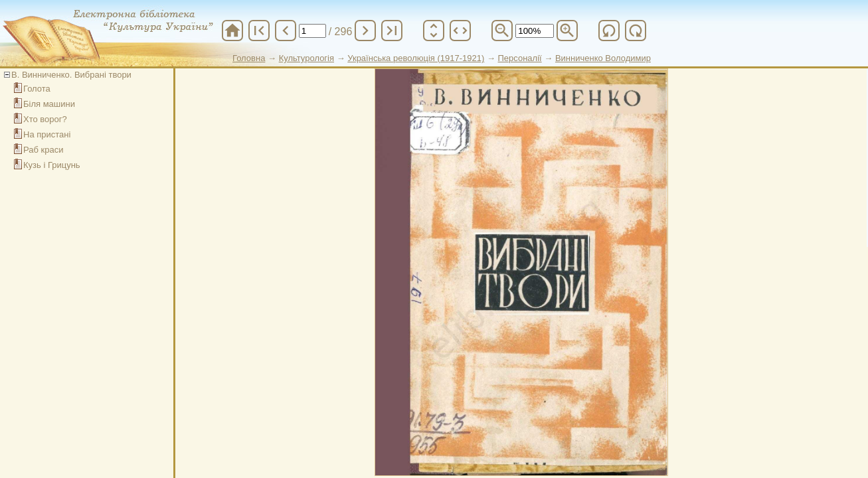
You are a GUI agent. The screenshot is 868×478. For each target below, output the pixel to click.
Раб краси (43, 150)
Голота (37, 89)
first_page (259, 31)
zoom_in (567, 31)
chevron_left (286, 31)
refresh (609, 31)
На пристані (47, 134)
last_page (392, 31)
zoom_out (502, 31)
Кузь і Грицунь (52, 165)
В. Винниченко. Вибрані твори (71, 75)
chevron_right (365, 31)
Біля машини (49, 104)
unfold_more (434, 31)
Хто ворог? (45, 119)
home (232, 31)
